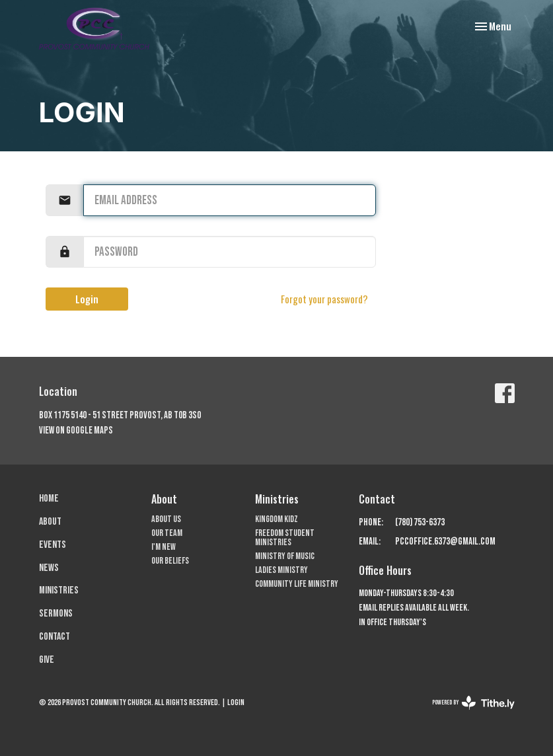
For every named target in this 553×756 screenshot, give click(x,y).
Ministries (59, 590)
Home (49, 499)
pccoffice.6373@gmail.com (445, 542)
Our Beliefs (170, 561)
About (50, 522)
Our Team (167, 533)
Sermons (56, 614)
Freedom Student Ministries (285, 538)
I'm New (164, 547)
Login (87, 299)
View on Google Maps (76, 431)
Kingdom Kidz (276, 519)
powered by (473, 703)
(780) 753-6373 (420, 522)
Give (47, 660)
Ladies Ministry (281, 570)
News (49, 568)
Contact (55, 637)
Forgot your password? (324, 299)
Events (53, 545)
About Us (166, 519)
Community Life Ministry (297, 584)
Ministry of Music (285, 556)
